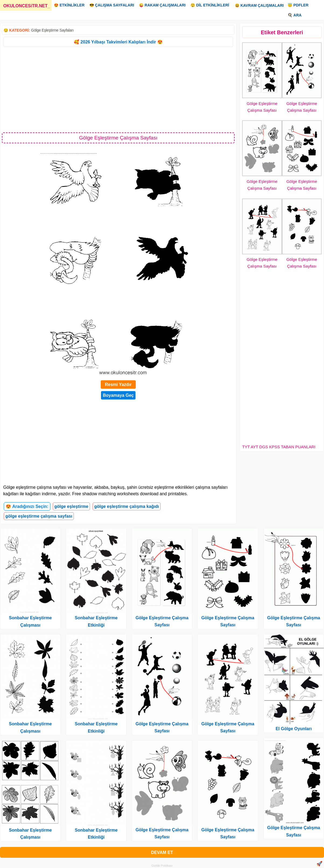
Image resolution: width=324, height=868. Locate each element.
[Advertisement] (118, 89)
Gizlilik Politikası (162, 866)
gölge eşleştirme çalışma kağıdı (127, 506)
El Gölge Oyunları (294, 729)
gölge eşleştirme (71, 506)
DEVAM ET (162, 852)
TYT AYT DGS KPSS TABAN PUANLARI (279, 447)
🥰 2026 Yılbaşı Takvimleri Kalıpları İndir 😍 (118, 42)
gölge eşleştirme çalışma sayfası (39, 516)
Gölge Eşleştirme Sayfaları (52, 30)
